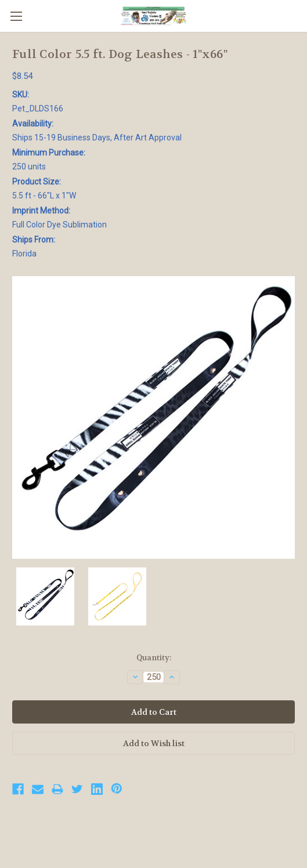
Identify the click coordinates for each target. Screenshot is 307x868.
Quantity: (154, 658)
